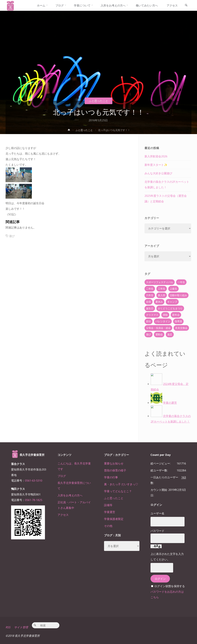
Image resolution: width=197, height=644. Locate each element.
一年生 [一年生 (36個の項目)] (181, 282)
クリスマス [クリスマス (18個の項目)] (152, 315)
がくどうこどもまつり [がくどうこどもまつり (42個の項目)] (170, 308)
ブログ (62, 476)
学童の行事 (111, 477)
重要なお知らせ (114, 463)
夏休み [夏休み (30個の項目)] (159, 302)
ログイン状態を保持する (170, 586)
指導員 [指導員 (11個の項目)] (178, 321)
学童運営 (110, 512)
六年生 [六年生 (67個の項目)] (150, 295)
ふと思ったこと (98, 101)
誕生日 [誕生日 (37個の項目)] (150, 308)
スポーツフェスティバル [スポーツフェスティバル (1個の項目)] (160, 282)
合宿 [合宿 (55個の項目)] (149, 302)
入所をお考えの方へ (70, 495)
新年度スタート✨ (156, 165)
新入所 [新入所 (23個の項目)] (162, 295)
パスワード (157, 531)
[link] (186, 6)
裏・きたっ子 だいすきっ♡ (121, 484)
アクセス (63, 515)
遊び (12, 236)
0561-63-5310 (34, 480)
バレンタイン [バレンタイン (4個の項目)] (163, 321)
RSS (8, 627)
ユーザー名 (157, 513)
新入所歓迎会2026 (156, 156)
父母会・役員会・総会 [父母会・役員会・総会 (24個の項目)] (158, 328)
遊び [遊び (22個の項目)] (149, 334)
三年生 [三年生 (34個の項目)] (162, 289)
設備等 (108, 505)
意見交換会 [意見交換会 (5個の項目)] (181, 328)
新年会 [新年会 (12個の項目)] (176, 315)
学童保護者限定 (114, 519)
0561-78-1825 (34, 500)
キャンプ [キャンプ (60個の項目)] (172, 302)
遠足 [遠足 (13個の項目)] (170, 334)
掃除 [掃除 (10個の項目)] (165, 315)
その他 (108, 526)
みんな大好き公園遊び (158, 173)
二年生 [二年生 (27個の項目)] (150, 289)
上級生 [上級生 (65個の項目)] (173, 289)
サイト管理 (21, 627)
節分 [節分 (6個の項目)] (149, 321)
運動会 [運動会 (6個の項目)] (159, 334)
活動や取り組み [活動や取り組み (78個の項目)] (178, 295)
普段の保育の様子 (115, 470)
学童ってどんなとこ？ (118, 491)
